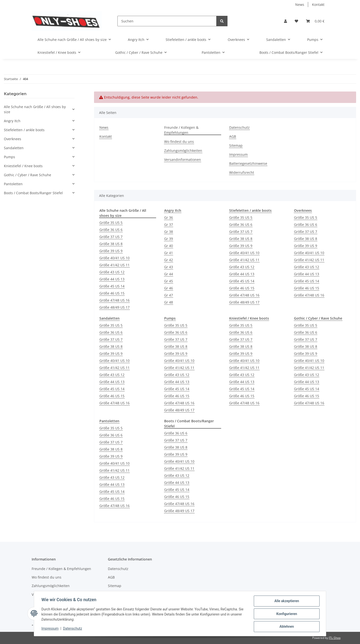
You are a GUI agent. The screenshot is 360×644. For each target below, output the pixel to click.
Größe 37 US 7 (111, 237)
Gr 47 (169, 295)
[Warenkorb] (315, 21)
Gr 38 (169, 232)
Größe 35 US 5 (111, 223)
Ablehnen (286, 627)
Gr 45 (169, 281)
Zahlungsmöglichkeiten (183, 151)
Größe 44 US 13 (112, 279)
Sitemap (236, 145)
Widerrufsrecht (242, 172)
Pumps (9, 157)
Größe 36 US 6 (111, 230)
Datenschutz (239, 127)
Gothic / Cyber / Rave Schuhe (28, 175)
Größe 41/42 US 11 (114, 265)
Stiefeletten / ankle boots (24, 130)
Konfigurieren (286, 614)
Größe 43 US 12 (112, 272)
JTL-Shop (335, 638)
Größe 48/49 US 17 (114, 307)
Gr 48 (169, 302)
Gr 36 (169, 217)
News (300, 5)
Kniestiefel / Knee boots (23, 166)
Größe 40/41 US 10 (114, 258)
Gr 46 (169, 288)
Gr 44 (169, 274)
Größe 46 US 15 (112, 293)
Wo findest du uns (179, 142)
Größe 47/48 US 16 (114, 300)
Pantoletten (13, 184)
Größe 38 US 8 (111, 244)
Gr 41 (169, 253)
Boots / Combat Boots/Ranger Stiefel (33, 193)
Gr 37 (169, 225)
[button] (285, 21)
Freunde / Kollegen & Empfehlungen (181, 130)
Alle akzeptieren (286, 601)
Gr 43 (169, 267)
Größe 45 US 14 (112, 286)
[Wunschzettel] (296, 21)
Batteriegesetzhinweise (248, 163)
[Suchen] (167, 21)
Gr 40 (169, 246)
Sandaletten (14, 148)
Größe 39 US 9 (111, 251)
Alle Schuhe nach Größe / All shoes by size (35, 109)
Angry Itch (12, 121)
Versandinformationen (183, 160)
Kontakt (318, 5)
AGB (233, 136)
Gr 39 (169, 239)
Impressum (238, 154)
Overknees (13, 139)
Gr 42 (169, 260)
